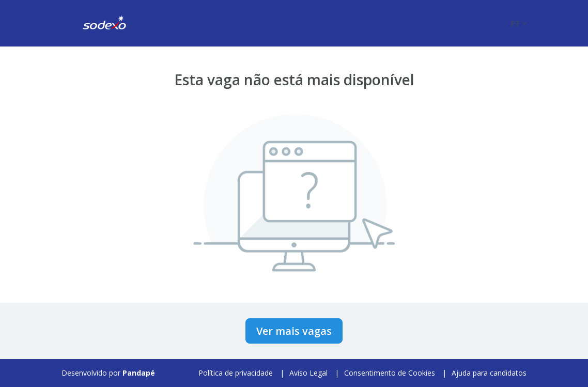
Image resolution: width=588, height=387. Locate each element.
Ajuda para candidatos (489, 373)
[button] (519, 24)
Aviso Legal (308, 373)
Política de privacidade (236, 373)
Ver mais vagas (294, 331)
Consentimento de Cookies (390, 373)
